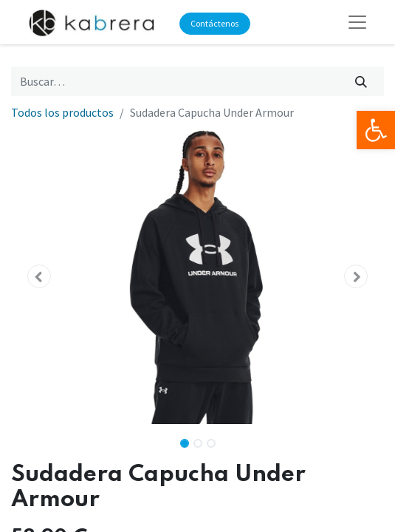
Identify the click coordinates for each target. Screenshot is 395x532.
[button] (39, 276)
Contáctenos (214, 23)
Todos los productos (62, 112)
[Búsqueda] (361, 81)
